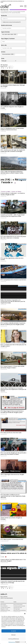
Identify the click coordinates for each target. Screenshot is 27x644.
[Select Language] (21, 642)
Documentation (4, 606)
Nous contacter (4, 597)
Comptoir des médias (5, 607)
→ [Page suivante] (12, 68)
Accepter (14, 631)
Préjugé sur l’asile (4, 609)
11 (1, 68)
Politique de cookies (13, 642)
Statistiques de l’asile (5, 610)
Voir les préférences (13, 639)
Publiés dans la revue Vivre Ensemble (12, 22)
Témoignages (17, 609)
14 (7, 68)
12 (3, 68)
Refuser (13, 635)
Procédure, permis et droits (19, 606)
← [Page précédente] (12, 67)
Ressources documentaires (20, 610)
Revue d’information (18, 605)
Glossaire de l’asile (18, 607)
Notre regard (3, 605)
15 (10, 68)
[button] (25, 614)
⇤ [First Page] (9, 67)
